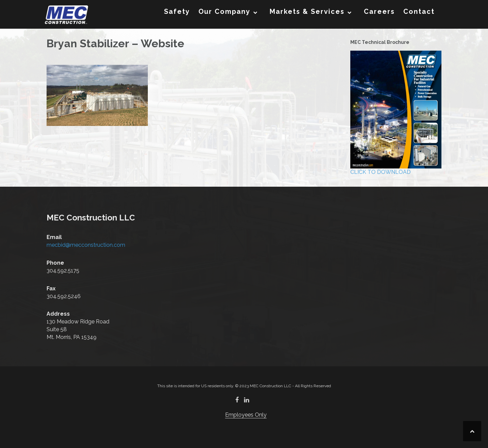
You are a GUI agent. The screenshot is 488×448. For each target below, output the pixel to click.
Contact (419, 11)
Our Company (224, 11)
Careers (379, 11)
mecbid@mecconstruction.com (86, 245)
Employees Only (246, 415)
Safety (177, 11)
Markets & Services (307, 11)
